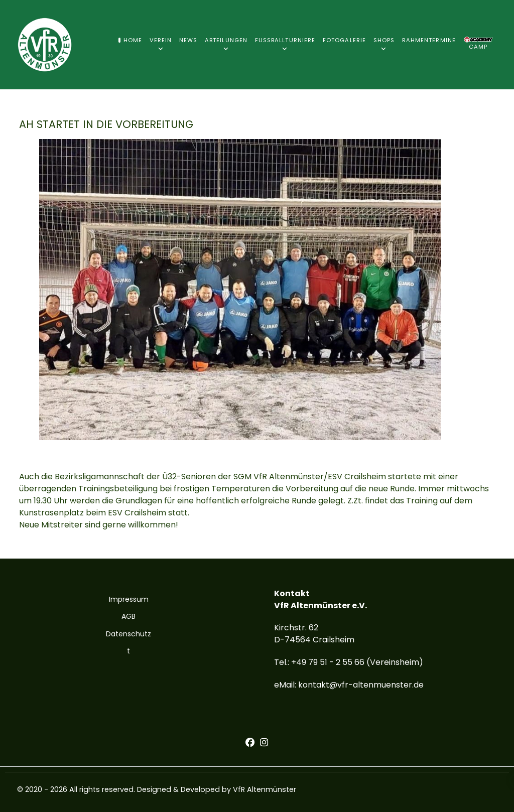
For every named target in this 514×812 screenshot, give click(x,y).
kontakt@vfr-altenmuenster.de (361, 685)
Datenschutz (128, 634)
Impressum (129, 599)
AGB (128, 616)
